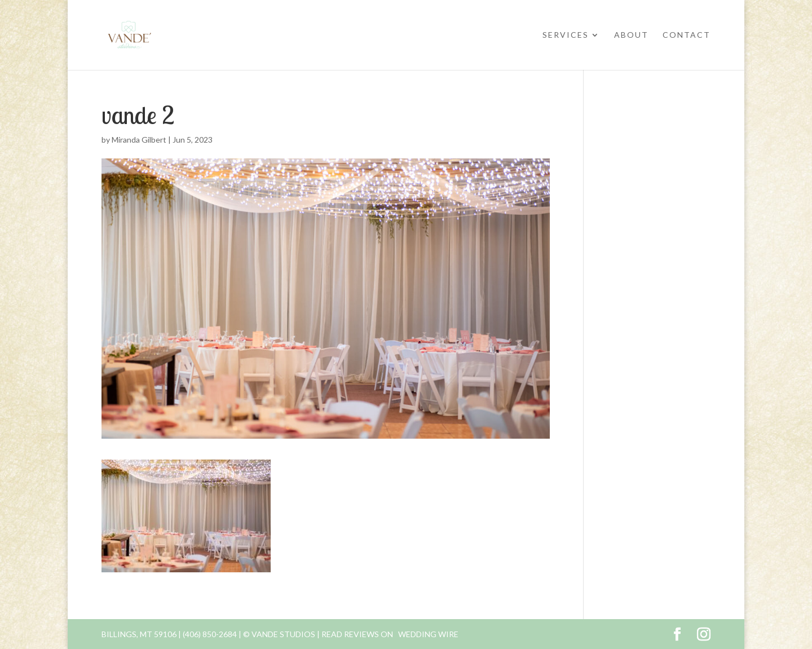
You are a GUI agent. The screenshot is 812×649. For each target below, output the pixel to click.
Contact (687, 35)
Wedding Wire (428, 634)
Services (566, 35)
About (631, 35)
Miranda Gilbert (139, 140)
